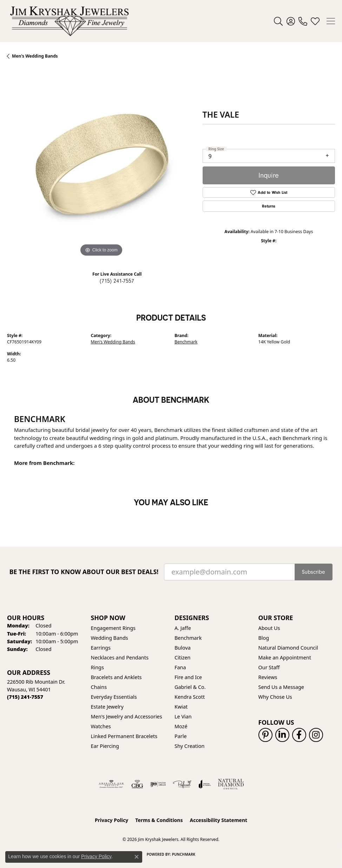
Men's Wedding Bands (113, 342)
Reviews (268, 677)
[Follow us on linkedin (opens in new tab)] (282, 735)
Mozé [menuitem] (181, 726)
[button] (278, 21)
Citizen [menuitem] (183, 657)
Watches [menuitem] (101, 726)
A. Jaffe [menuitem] (183, 628)
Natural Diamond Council (288, 648)
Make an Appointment (285, 657)
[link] (303, 21)
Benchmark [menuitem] (188, 638)
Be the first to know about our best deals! (84, 572)
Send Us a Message (281, 687)
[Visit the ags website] (111, 784)
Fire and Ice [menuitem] (188, 677)
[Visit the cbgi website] (137, 784)
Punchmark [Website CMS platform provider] (184, 854)
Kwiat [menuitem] (181, 707)
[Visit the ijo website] (158, 784)
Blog (264, 638)
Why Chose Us (275, 697)
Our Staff (269, 667)
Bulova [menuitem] (183, 648)
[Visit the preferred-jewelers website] (182, 784)
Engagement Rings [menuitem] (113, 628)
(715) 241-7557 (117, 281)
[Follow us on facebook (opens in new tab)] (299, 735)
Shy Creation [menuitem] (189, 746)
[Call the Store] (25, 697)
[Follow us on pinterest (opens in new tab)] (265, 735)
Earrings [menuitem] (101, 648)
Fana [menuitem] (180, 667)
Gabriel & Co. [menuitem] (190, 687)
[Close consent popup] (137, 857)
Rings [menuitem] (97, 667)
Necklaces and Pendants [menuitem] (120, 657)
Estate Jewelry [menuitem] (107, 707)
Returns (269, 206)
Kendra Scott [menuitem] (190, 697)
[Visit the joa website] (205, 784)
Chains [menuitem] (99, 687)
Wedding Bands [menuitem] (110, 638)
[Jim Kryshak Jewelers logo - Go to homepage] (69, 21)
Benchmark (186, 342)
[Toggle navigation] (331, 21)
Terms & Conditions (159, 820)
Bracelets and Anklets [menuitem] (116, 677)
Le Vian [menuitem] (183, 716)
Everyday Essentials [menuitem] (114, 697)
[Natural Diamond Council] (231, 784)
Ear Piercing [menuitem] (105, 746)
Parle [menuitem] (181, 736)
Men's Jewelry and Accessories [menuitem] (127, 716)
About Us (269, 628)
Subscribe (314, 572)
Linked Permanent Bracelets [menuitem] (124, 736)
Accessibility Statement (218, 820)
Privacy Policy (111, 820)
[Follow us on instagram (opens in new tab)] (316, 735)
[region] (101, 164)
